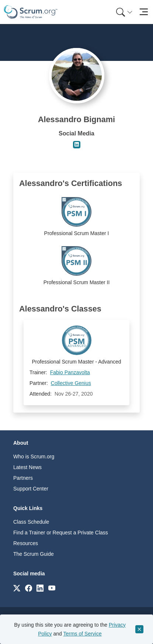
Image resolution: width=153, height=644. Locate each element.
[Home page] (31, 12)
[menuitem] (124, 12)
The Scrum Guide (34, 554)
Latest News (27, 467)
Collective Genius (71, 383)
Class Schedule (31, 522)
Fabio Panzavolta (70, 372)
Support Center (31, 489)
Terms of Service (83, 634)
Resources (26, 543)
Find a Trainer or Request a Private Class (61, 533)
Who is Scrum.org (34, 457)
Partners (23, 478)
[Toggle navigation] (144, 12)
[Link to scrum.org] (17, 588)
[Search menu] (124, 12)
